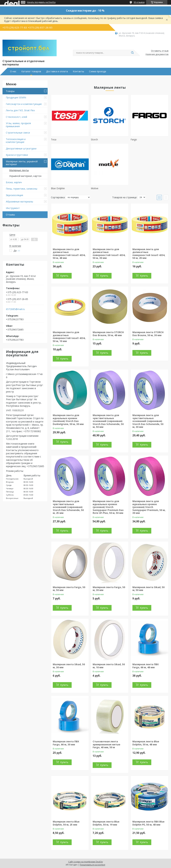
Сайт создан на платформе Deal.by (86, 862)
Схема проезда (98, 71)
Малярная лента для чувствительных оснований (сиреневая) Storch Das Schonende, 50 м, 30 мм (148, 421)
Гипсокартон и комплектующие (24, 104)
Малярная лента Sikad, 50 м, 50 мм (148, 589)
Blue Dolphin (58, 188)
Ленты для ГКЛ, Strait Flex (20, 110)
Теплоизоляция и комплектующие (16, 141)
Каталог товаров (31, 71)
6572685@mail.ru (15, 309)
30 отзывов (139, 2)
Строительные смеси (18, 133)
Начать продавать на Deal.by (41, 2)
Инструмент (13, 208)
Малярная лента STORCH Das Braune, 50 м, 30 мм (148, 334)
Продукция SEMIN (16, 97)
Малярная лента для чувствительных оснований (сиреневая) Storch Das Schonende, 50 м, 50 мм (108, 421)
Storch (94, 139)
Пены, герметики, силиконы (22, 189)
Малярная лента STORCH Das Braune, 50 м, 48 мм (108, 334)
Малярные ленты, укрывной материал (22, 163)
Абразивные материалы (19, 202)
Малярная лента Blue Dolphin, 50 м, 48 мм (146, 743)
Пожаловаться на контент (92, 865)
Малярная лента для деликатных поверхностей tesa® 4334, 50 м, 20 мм (149, 254)
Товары (10, 91)
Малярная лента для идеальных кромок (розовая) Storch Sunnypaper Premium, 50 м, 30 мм (149, 507)
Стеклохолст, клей (16, 117)
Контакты (78, 71)
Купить (64, 276)
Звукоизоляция (14, 195)
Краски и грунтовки (17, 155)
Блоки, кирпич (14, 182)
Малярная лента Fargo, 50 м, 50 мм (69, 589)
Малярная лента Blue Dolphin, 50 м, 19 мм (106, 823)
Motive (95, 188)
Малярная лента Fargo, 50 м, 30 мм (109, 589)
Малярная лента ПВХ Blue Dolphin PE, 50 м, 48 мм (148, 823)
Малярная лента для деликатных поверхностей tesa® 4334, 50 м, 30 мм (109, 254)
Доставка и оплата (57, 71)
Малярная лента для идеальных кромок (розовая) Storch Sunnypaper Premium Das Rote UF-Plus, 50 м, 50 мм (108, 507)
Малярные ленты (19, 170)
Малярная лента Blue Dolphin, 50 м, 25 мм (66, 823)
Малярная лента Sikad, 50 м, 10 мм (109, 666)
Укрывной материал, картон (25, 176)
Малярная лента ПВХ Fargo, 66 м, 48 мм (146, 666)
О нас (13, 71)
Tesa (54, 139)
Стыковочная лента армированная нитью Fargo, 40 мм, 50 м (106, 744)
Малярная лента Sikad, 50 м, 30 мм (69, 666)
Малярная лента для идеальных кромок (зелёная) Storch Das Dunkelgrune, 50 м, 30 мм (68, 420)
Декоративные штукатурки (21, 148)
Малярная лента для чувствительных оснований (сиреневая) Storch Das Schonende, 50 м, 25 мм (68, 507)
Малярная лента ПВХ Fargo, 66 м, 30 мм (66, 743)
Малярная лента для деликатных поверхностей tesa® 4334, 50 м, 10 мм (69, 337)
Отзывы (10, 215)
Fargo (134, 139)
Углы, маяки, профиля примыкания (18, 125)
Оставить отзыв (160, 51)
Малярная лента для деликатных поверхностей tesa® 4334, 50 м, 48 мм (69, 254)
